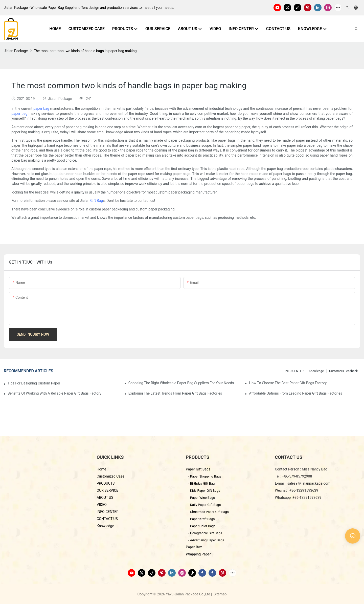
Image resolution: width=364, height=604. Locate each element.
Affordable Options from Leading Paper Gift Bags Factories (295, 393)
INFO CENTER (294, 371)
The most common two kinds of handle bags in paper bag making (85, 51)
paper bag (41, 109)
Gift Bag (97, 201)
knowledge (316, 371)
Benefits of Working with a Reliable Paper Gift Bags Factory (54, 393)
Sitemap (220, 594)
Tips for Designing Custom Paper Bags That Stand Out (34, 383)
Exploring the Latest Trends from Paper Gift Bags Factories (175, 393)
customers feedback (343, 371)
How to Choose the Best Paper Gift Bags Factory (288, 383)
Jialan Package (16, 51)
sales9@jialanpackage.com (309, 483)
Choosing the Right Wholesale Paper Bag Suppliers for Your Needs (181, 383)
